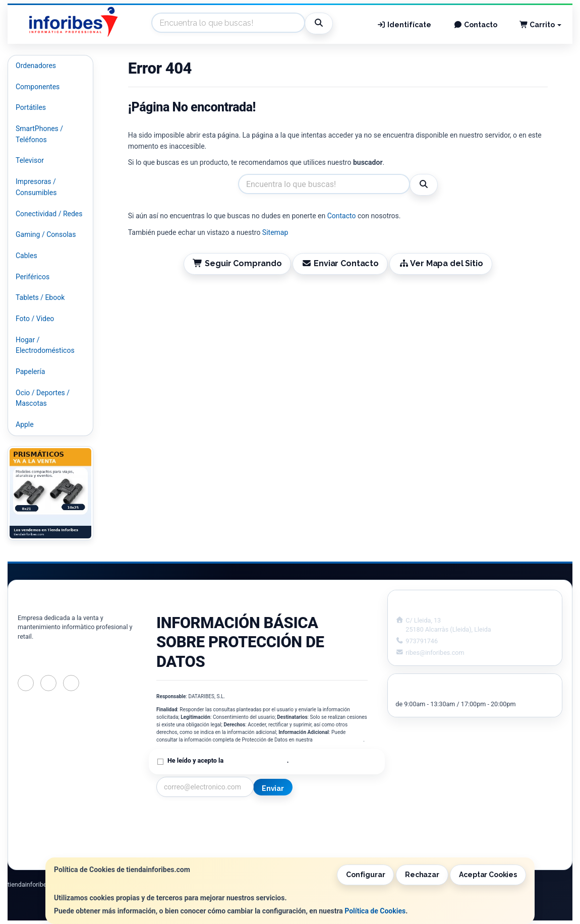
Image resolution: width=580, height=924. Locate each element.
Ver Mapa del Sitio (441, 263)
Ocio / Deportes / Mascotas (43, 398)
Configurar (366, 875)
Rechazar (422, 875)
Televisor (30, 160)
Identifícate (404, 25)
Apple (25, 424)
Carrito (541, 25)
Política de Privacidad (338, 740)
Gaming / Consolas (46, 234)
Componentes (38, 87)
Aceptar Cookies (488, 875)
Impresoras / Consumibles (36, 187)
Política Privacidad (186, 828)
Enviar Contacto (340, 263)
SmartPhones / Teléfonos (39, 134)
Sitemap (275, 232)
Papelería (30, 372)
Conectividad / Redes (49, 214)
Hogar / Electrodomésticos (45, 345)
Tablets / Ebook (40, 297)
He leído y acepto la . (228, 760)
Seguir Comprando (237, 263)
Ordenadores (36, 66)
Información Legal (301, 817)
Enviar (273, 788)
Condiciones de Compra (194, 838)
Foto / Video (35, 319)
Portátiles (31, 107)
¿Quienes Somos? (185, 849)
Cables (26, 256)
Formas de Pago (298, 838)
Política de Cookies (375, 911)
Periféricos (33, 277)
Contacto (475, 25)
